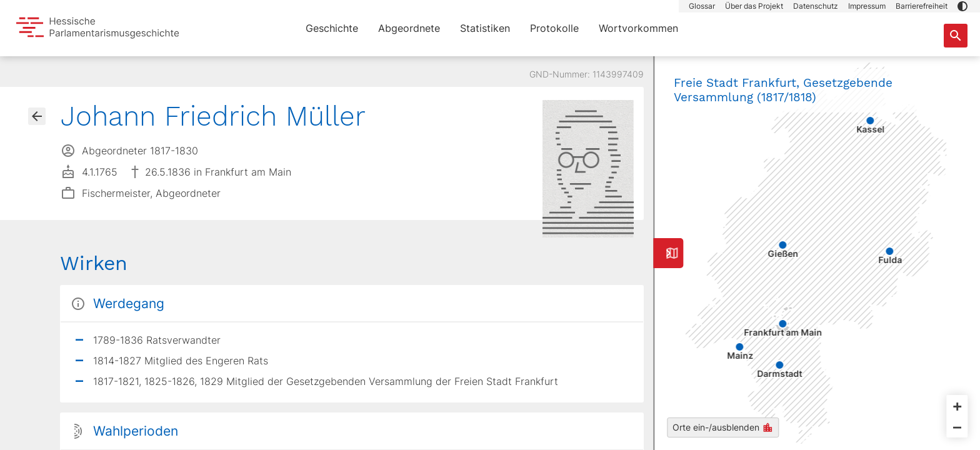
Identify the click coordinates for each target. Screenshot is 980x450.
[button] (962, 6)
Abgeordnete (409, 28)
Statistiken (485, 28)
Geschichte (332, 28)
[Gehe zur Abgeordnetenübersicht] (37, 116)
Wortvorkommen (638, 28)
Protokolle (554, 28)
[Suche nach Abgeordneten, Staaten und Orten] (956, 36)
